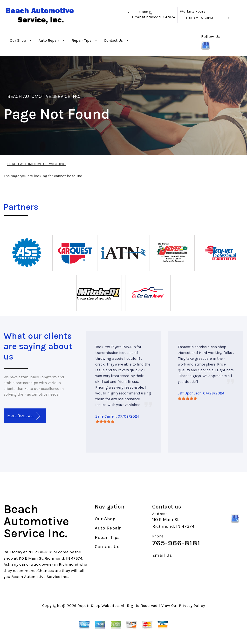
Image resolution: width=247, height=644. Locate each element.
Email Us (162, 555)
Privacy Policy (192, 606)
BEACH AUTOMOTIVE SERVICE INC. (44, 96)
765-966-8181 (138, 12)
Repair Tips (82, 40)
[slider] (105, 421)
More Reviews (24, 416)
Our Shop (18, 40)
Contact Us (113, 40)
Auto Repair (49, 40)
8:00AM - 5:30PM (200, 18)
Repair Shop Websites (98, 606)
